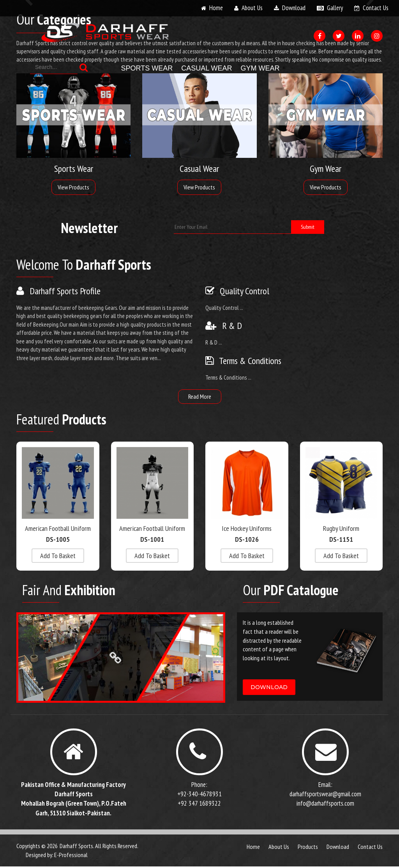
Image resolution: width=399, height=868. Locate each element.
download (294, 8)
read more (200, 396)
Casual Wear (207, 68)
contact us (376, 8)
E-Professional (71, 856)
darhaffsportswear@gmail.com (325, 796)
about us (252, 8)
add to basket (58, 556)
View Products (73, 187)
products (308, 848)
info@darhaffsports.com (325, 805)
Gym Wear (260, 68)
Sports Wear (147, 68)
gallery (335, 8)
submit (308, 227)
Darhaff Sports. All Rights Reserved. (99, 847)
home (216, 8)
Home (253, 848)
